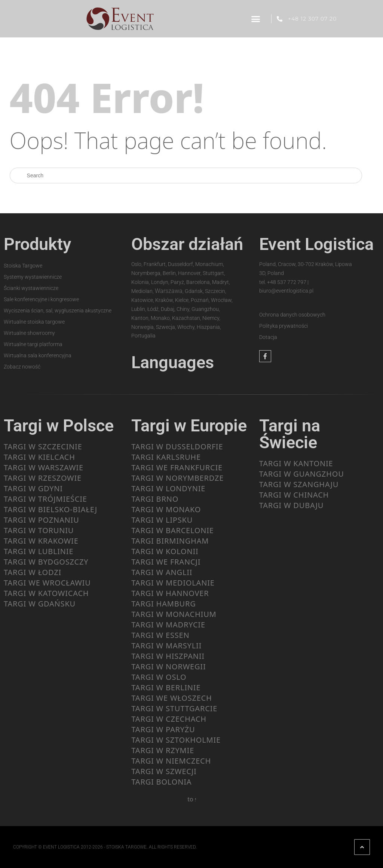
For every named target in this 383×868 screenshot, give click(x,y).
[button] (255, 19)
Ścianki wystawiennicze (31, 288)
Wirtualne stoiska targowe (34, 322)
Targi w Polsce (59, 426)
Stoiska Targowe (23, 266)
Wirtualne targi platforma (33, 344)
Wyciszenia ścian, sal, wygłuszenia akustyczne (58, 311)
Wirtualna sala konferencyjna (38, 355)
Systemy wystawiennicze (33, 277)
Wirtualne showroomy (29, 333)
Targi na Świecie (290, 434)
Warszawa (169, 291)
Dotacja (268, 337)
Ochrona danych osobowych (292, 315)
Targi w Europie (189, 426)
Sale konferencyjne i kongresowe (41, 299)
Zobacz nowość (22, 367)
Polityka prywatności (284, 326)
